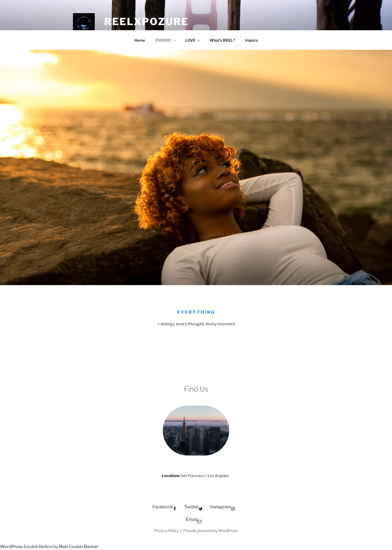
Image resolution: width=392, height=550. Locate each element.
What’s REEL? (222, 40)
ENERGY (166, 40)
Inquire (252, 40)
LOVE (193, 40)
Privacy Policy (166, 531)
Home (140, 40)
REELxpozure (146, 22)
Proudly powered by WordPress (211, 531)
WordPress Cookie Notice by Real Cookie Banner (49, 547)
